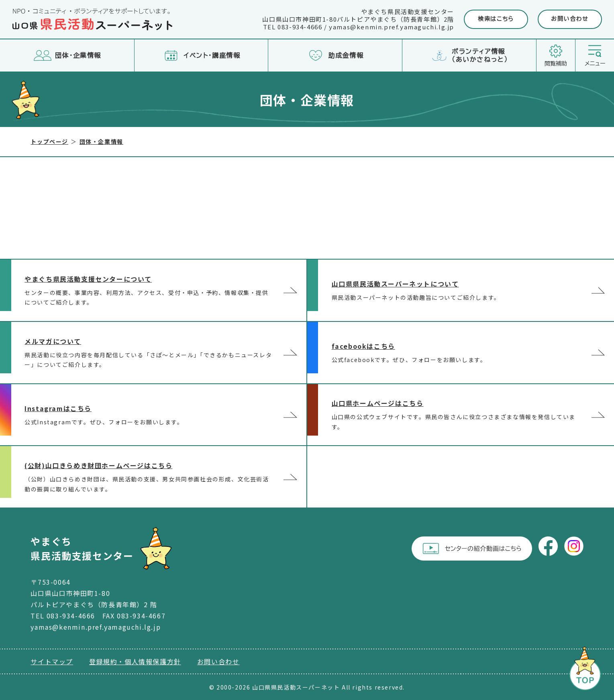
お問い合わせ (570, 19)
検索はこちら (496, 19)
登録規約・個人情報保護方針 (135, 661)
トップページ (49, 141)
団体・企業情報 (101, 141)
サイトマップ (52, 661)
